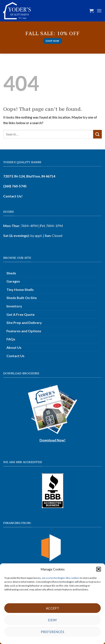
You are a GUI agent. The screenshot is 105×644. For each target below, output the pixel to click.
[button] (99, 569)
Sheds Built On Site (22, 298)
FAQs (11, 339)
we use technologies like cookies (61, 578)
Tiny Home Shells (20, 290)
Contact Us (15, 356)
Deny (52, 620)
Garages (13, 281)
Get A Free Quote (21, 314)
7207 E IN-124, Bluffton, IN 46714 (29, 176)
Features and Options (24, 331)
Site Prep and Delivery (24, 323)
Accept (53, 608)
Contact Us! (13, 196)
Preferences (52, 632)
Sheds (11, 273)
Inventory (14, 306)
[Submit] (97, 134)
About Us (14, 347)
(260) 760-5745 (15, 186)
